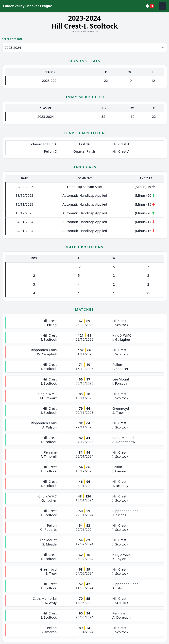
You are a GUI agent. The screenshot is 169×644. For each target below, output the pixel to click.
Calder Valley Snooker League (28, 6)
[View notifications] (151, 6)
